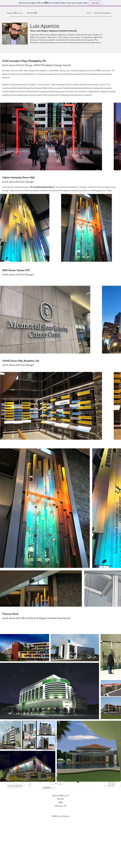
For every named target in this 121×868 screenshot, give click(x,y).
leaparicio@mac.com (15, 13)
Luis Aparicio (45, 26)
